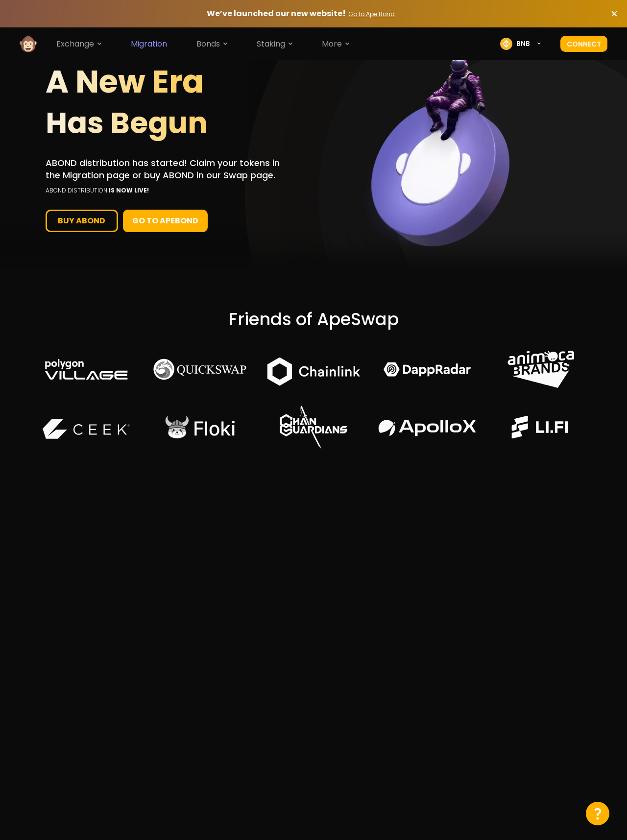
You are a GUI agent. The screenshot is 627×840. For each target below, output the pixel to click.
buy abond (82, 221)
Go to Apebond (165, 221)
